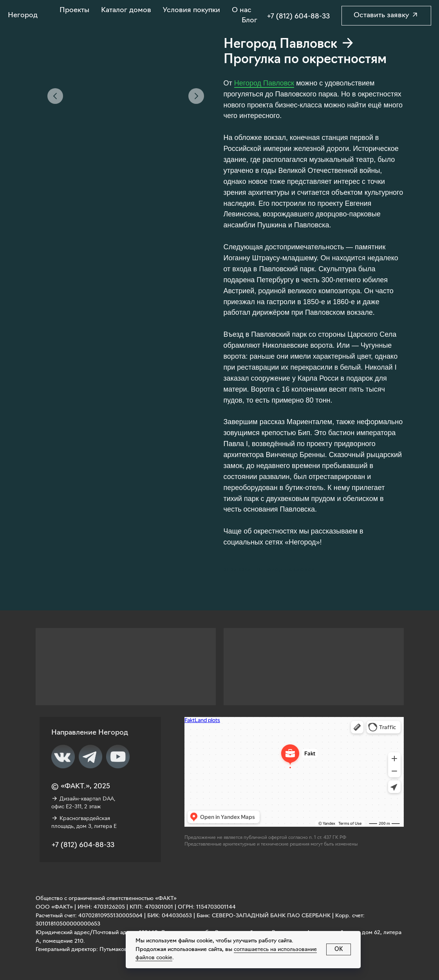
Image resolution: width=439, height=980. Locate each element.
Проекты (74, 10)
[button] (386, 16)
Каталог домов (126, 10)
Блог (249, 21)
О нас (242, 10)
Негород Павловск (264, 83)
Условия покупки (191, 10)
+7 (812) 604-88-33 (298, 17)
